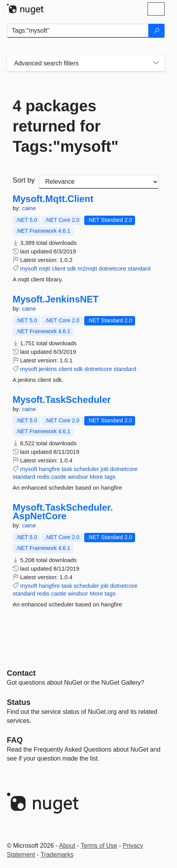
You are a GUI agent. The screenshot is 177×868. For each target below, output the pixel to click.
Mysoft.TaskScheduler (62, 400)
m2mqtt (87, 268)
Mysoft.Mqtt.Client (53, 199)
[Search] (156, 31)
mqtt (44, 268)
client (58, 268)
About (67, 846)
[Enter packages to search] (78, 31)
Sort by (24, 180)
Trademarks (57, 855)
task (67, 469)
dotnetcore (112, 268)
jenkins (48, 369)
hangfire (49, 469)
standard (139, 268)
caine (29, 208)
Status (19, 702)
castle (59, 477)
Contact (21, 673)
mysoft (29, 268)
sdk (72, 268)
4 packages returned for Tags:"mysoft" (66, 126)
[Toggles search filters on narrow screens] (156, 63)
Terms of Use (99, 846)
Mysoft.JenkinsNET (56, 299)
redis (43, 477)
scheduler (86, 469)
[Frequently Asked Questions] (15, 740)
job (104, 469)
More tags (103, 477)
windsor (78, 477)
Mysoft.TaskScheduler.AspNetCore (63, 512)
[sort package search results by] (99, 182)
